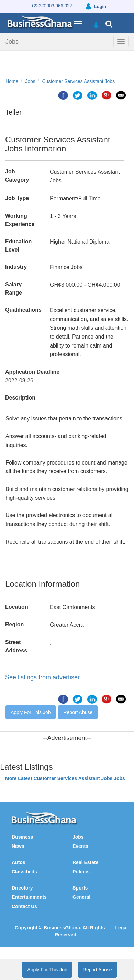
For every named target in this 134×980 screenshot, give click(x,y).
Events (80, 846)
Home (12, 81)
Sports (80, 888)
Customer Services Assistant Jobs (79, 81)
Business (22, 837)
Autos (19, 862)
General (81, 897)
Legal (121, 928)
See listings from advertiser (42, 677)
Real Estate (85, 862)
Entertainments (29, 897)
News (18, 846)
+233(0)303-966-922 (52, 6)
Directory (22, 888)
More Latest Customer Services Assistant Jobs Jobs (65, 778)
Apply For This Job (31, 712)
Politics (81, 872)
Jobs (12, 42)
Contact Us (24, 906)
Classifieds (24, 872)
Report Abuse (78, 712)
